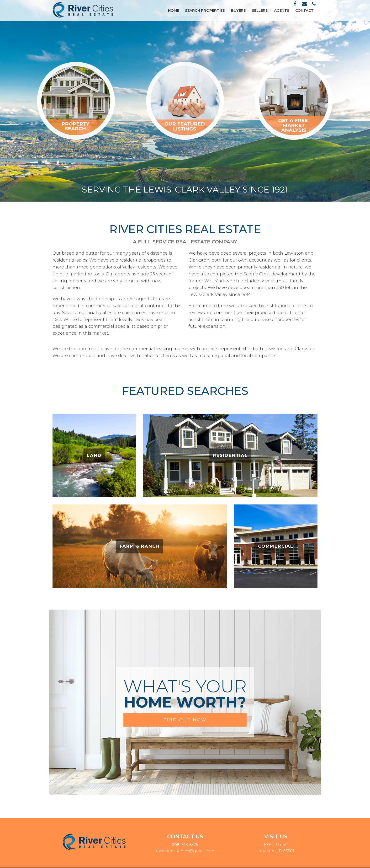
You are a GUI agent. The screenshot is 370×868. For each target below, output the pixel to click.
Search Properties (217, 11)
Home (188, 11)
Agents (286, 11)
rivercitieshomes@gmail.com (185, 851)
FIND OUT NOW (185, 720)
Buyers (247, 11)
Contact (306, 11)
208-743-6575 (185, 845)
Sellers (266, 11)
